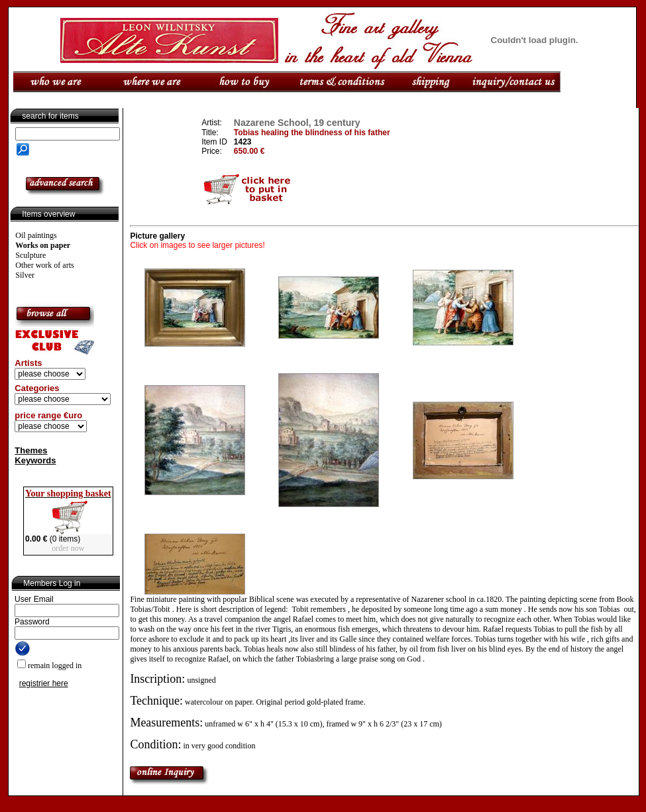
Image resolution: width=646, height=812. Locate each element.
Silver (25, 275)
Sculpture (30, 255)
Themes (31, 450)
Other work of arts (44, 265)
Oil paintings (36, 235)
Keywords (35, 460)
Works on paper (43, 245)
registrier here (44, 683)
